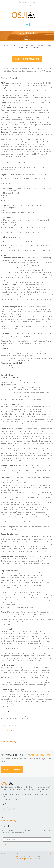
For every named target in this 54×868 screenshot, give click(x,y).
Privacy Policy (19, 859)
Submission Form (12, 769)
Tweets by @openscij (8, 742)
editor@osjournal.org (27, 2)
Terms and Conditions (32, 859)
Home (26, 36)
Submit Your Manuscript (27, 59)
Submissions (27, 39)
